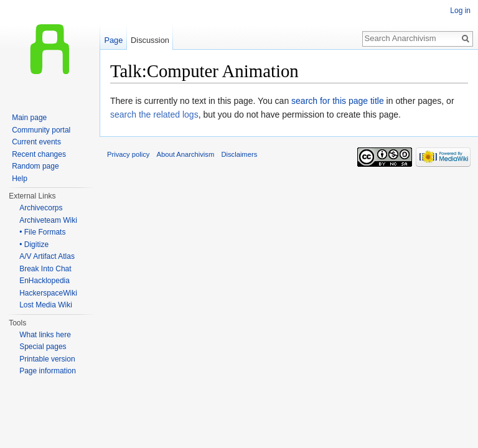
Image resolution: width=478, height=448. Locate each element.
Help (20, 179)
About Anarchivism (186, 154)
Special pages (43, 347)
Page (113, 40)
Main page (29, 118)
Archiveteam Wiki (48, 220)
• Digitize (34, 245)
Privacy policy (128, 154)
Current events (36, 142)
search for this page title (338, 101)
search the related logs (154, 114)
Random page (35, 166)
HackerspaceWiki (48, 293)
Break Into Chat (45, 269)
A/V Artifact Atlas (47, 256)
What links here (45, 335)
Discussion (150, 40)
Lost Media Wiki (46, 305)
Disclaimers (239, 154)
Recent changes (39, 154)
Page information (48, 371)
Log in (460, 11)
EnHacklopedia (45, 281)
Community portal (41, 130)
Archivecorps (41, 208)
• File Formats (42, 232)
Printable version (47, 359)
